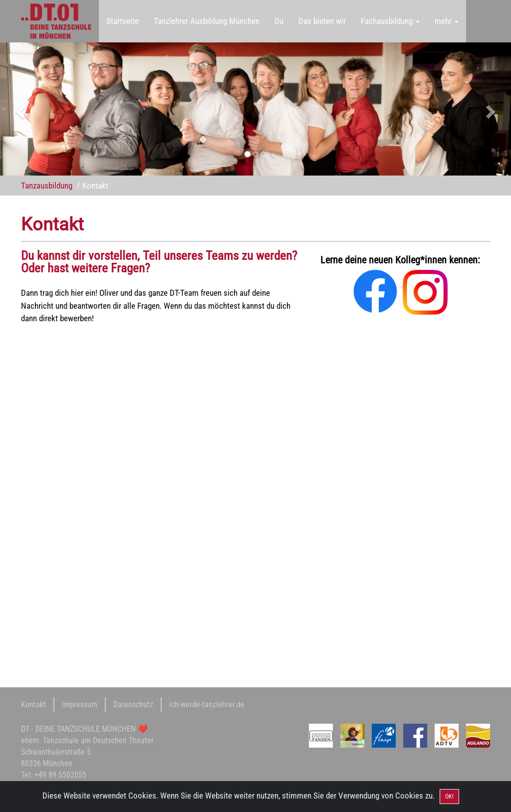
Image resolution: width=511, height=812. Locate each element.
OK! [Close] (449, 797)
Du (279, 21)
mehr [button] (447, 21)
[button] (38, 109)
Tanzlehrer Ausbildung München (207, 21)
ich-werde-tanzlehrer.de (207, 705)
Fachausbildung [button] (390, 21)
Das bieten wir (322, 21)
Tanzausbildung (47, 186)
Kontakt (33, 705)
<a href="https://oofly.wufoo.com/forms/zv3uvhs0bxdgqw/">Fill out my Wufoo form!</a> (162, 482)
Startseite (123, 21)
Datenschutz (133, 705)
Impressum (80, 705)
